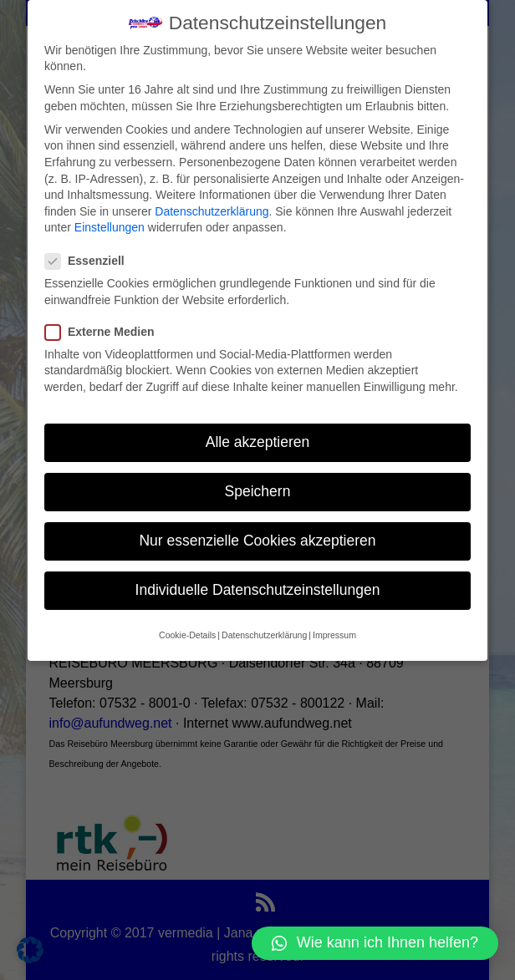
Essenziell (92, 259)
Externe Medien (106, 330)
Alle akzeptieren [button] (258, 440)
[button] (375, 943)
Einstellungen (110, 226)
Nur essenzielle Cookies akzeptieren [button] (257, 539)
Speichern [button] (258, 490)
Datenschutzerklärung (212, 210)
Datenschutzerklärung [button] (264, 633)
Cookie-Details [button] (187, 633)
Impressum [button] (334, 633)
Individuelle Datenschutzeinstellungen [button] (258, 588)
